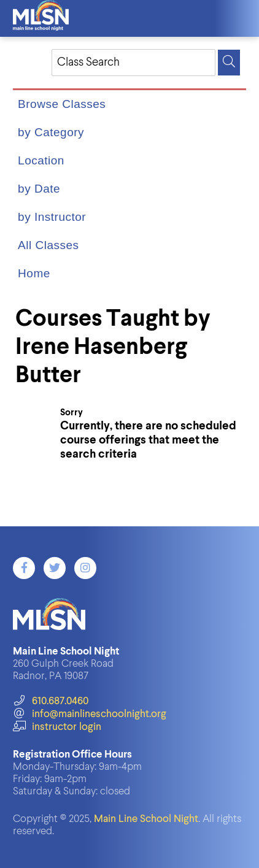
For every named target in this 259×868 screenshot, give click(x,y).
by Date (39, 189)
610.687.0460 (51, 701)
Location (41, 160)
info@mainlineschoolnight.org (90, 714)
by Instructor (52, 217)
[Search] (229, 63)
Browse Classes (62, 104)
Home (34, 273)
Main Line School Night (146, 819)
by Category (51, 132)
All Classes (48, 245)
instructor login (57, 727)
